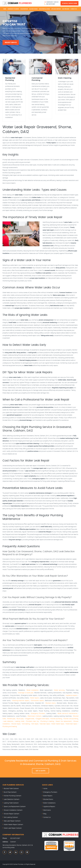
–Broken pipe (11, 719)
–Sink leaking (26, 724)
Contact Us (74, 9)
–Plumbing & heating (47, 721)
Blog (45, 814)
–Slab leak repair (44, 724)
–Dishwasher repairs (37, 700)
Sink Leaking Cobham (11, 817)
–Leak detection (8, 721)
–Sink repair (34, 724)
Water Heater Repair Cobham (13, 824)
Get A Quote (41, 771)
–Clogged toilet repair (42, 719)
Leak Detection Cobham (12, 799)
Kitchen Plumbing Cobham (12, 796)
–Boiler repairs (34, 698)
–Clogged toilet (29, 719)
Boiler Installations (44, 9)
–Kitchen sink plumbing (70, 719)
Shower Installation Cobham (13, 810)
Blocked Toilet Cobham (11, 788)
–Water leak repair (71, 724)
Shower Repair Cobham (11, 814)
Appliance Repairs (56, 9)
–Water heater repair (57, 724)
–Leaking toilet (19, 721)
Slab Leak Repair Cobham (12, 821)
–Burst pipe (20, 719)
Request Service (11, 42)
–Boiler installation (32, 690)
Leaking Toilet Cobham (11, 803)
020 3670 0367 (51, 4)
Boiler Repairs (24, 9)
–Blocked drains (50, 703)
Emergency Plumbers (13, 9)
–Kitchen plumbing (56, 719)
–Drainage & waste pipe (25, 693)
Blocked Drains (33, 9)
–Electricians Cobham (34, 716)
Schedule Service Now (70, 3)
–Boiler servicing (59, 690)
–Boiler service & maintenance (67, 713)
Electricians (66, 9)
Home (5, 9)
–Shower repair (16, 724)
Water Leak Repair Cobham (13, 828)
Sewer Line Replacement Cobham (15, 806)
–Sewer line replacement (63, 721)
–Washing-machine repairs (20, 700)
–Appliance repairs (71, 695)
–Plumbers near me (32, 721)
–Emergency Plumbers (38, 713)
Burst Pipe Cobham (10, 792)
